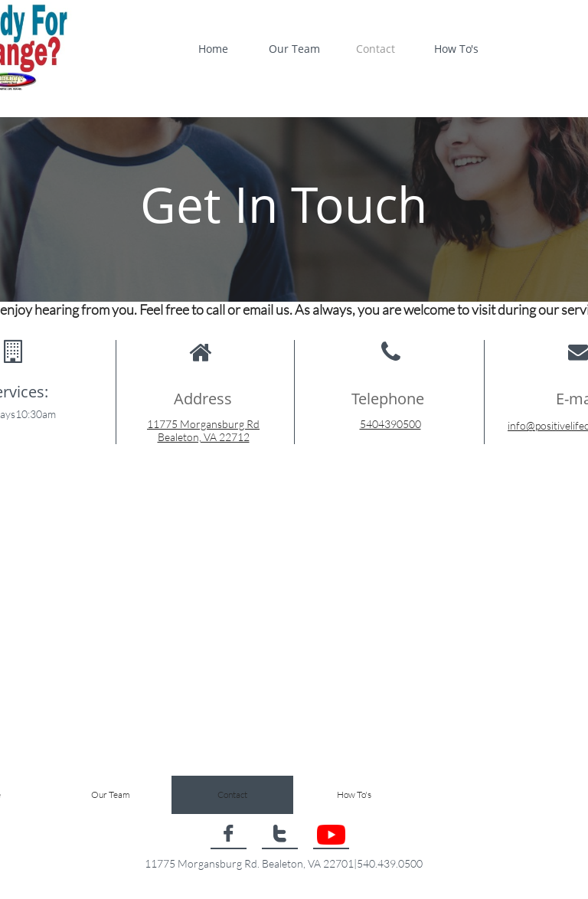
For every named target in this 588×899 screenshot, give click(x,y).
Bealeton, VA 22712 (204, 437)
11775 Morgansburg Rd (203, 424)
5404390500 (390, 424)
